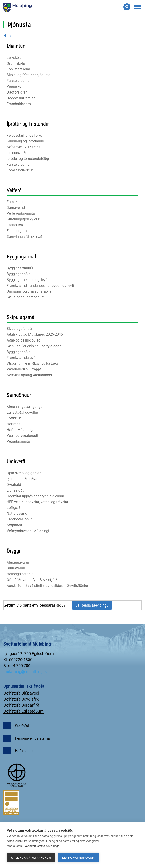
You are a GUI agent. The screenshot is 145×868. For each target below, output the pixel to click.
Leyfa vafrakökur (78, 858)
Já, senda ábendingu (92, 605)
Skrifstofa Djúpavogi (21, 693)
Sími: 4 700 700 (17, 666)
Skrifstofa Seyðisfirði (22, 699)
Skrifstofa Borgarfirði (22, 705)
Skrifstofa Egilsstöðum (23, 711)
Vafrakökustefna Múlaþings (42, 846)
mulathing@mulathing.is (25, 672)
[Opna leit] (127, 7)
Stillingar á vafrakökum (31, 858)
